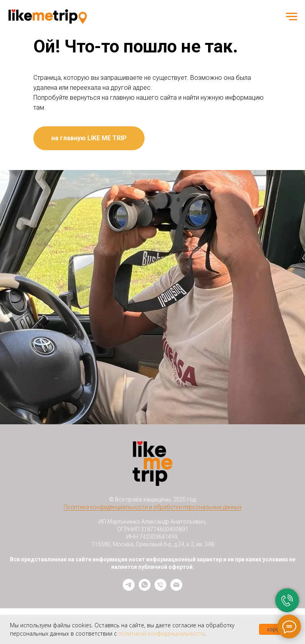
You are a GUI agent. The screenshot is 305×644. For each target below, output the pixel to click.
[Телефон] (160, 589)
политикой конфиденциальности (161, 633)
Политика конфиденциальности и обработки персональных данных (153, 507)
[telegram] (129, 589)
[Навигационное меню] (291, 17)
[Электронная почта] (176, 589)
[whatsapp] (145, 589)
